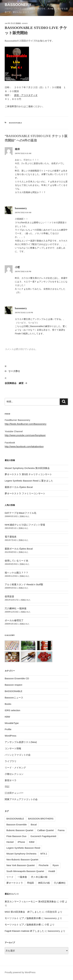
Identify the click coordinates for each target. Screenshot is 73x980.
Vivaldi (52, 871)
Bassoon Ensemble (17, 824)
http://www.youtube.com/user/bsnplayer (25, 435)
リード (10, 877)
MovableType (12, 723)
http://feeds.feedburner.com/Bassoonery (26, 424)
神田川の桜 (44, 883)
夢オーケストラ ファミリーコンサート (25, 493)
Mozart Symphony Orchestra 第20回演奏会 (27, 468)
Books (8, 704)
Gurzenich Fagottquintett (43, 836)
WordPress (10, 736)
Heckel (10, 842)
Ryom (56, 865)
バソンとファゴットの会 (18, 755)
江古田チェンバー (14, 793)
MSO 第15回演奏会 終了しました (23, 912)
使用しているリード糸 (16, 561)
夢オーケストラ (15, 883)
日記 (7, 787)
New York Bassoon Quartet (21, 865)
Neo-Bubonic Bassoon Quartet (22, 860)
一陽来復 (22, 877)
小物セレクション (14, 774)
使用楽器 (9, 596)
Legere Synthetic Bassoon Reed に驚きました (29, 481)
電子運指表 (11, 537)
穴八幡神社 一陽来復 (16, 608)
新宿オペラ (11, 780)
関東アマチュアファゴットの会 (21, 799)
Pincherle (44, 865)
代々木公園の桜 (39, 877)
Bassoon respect (13, 685)
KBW (7, 717)
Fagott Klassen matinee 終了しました (24, 931)
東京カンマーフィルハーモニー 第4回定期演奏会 (30, 902)
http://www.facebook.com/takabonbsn (24, 446)
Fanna (61, 830)
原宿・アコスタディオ (26, 95)
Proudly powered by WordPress (20, 972)
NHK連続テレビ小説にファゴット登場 (25, 525)
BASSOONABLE (16, 123)
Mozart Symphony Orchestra (21, 854)
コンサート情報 (13, 748)
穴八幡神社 (60, 883)
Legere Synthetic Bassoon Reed (23, 848)
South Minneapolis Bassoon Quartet (25, 871)
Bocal (34, 824)
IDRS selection (12, 710)
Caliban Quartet (46, 830)
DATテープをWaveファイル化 (21, 513)
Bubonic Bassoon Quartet (20, 830)
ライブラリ (11, 761)
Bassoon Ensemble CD (17, 678)
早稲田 (30, 883)
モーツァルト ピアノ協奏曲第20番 (23, 918)
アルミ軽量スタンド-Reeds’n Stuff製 (24, 584)
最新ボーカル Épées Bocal (19, 487)
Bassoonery (18, 5)
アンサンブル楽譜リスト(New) (21, 742)
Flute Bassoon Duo (16, 836)
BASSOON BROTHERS (41, 819)
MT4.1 (44, 854)
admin (25, 23)
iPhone (21, 842)
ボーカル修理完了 (14, 620)
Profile (8, 729)
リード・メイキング (15, 768)
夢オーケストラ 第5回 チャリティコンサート (28, 474)
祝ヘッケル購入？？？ (16, 573)
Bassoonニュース (14, 698)
